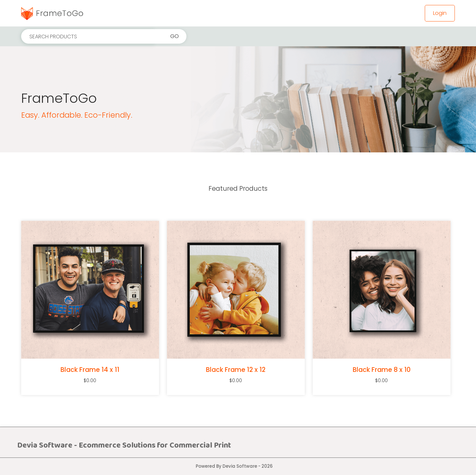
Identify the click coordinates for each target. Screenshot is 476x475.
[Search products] (88, 36)
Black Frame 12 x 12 (236, 370)
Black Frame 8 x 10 (382, 370)
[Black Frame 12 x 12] (236, 290)
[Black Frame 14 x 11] (90, 290)
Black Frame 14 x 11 (90, 370)
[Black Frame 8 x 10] (382, 290)
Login (440, 13)
